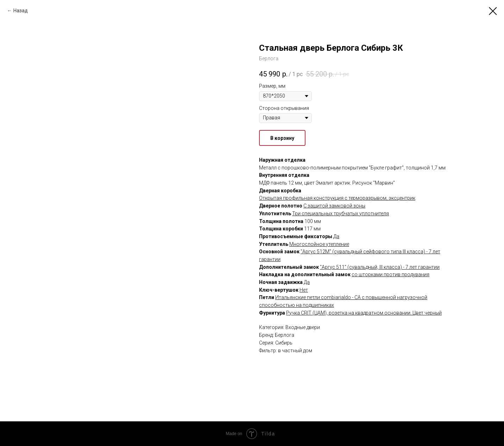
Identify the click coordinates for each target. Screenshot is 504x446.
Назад (21, 11)
